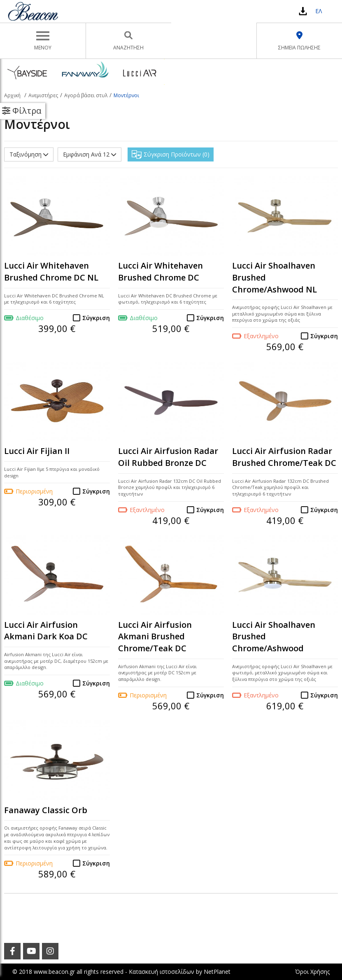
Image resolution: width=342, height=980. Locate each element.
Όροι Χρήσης (312, 972)
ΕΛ (319, 11)
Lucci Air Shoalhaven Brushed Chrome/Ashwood (274, 636)
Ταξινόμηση (29, 154)
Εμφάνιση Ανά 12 (90, 154)
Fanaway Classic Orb (46, 810)
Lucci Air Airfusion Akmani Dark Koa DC (46, 631)
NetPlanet (217, 972)
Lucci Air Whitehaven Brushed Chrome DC (161, 271)
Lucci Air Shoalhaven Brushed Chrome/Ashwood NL (275, 277)
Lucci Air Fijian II (37, 451)
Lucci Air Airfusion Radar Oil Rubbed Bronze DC (168, 457)
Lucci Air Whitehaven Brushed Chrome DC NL (51, 271)
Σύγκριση (96, 318)
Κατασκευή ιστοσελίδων (162, 972)
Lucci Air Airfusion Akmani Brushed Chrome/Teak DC (155, 636)
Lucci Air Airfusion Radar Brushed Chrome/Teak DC (284, 457)
